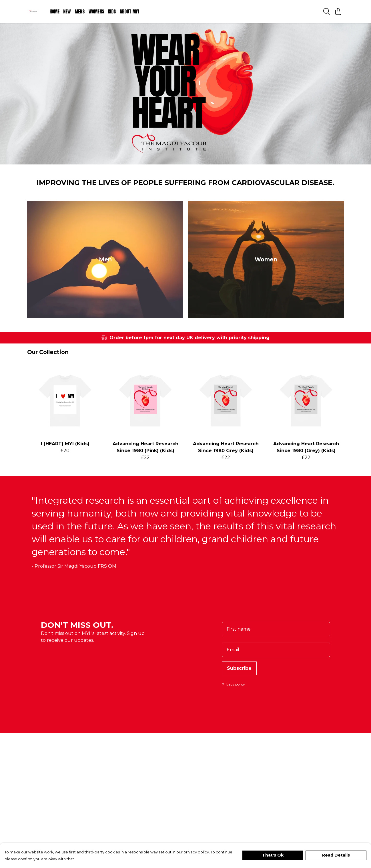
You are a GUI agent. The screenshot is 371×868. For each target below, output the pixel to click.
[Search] (327, 11)
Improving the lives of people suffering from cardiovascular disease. (185, 189)
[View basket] (338, 11)
